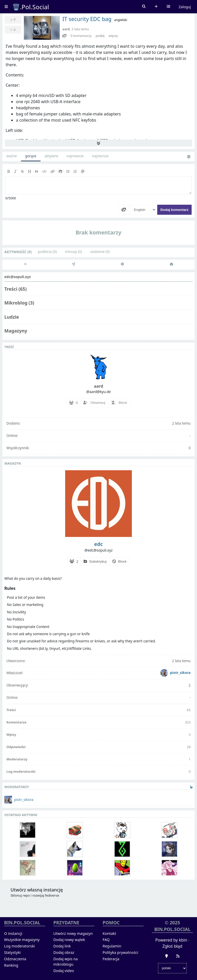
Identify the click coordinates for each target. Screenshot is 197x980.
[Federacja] (74, 264)
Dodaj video (64, 971)
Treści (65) (16, 289)
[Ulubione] (13, 20)
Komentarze (16, 722)
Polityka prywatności (120, 952)
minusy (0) (73, 252)
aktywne (51, 156)
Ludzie (12, 317)
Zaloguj (185, 7)
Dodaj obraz (64, 952)
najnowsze (75, 156)
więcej (113, 36)
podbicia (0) (47, 252)
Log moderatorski (21, 771)
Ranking (11, 965)
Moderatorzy (17, 759)
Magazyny (16, 331)
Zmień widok (189, 157)
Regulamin (112, 946)
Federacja (111, 959)
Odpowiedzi (16, 747)
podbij (100, 36)
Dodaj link (62, 946)
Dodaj (156, 7)
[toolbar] (98, 171)
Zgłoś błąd (172, 946)
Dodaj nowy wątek (69, 940)
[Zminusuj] (13, 30)
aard (66, 29)
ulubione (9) (100, 252)
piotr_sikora (175, 673)
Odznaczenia (15, 959)
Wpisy (11, 734)
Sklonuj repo (20, 895)
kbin (183, 940)
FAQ (106, 940)
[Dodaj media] (124, 210)
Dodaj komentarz (174, 210)
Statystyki (12, 952)
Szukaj (144, 7)
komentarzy (81, 36)
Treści (11, 710)
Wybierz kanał (169, 7)
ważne (12, 156)
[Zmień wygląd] (167, 956)
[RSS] (178, 956)
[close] (25, 264)
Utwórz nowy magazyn (73, 933)
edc (98, 544)
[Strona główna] (171, 264)
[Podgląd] (64, 36)
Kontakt (109, 933)
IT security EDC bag (87, 19)
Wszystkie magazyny (22, 940)
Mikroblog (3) (19, 303)
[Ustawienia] (122, 264)
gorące (31, 156)
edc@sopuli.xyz (18, 277)
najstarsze (100, 156)
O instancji (13, 933)
